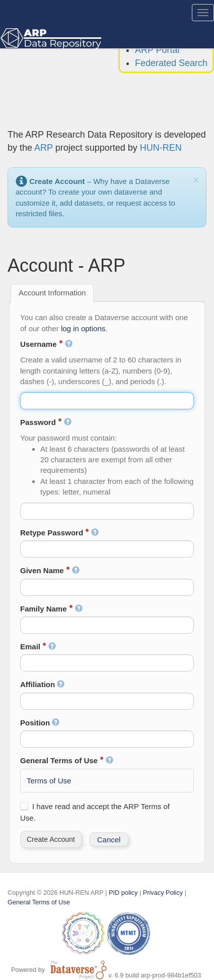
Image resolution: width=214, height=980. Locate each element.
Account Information (52, 293)
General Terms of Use (67, 760)
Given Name (50, 570)
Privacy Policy (163, 893)
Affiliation (42, 684)
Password (46, 422)
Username (46, 344)
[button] (51, 839)
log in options (83, 328)
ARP (44, 148)
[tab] (52, 293)
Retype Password (59, 533)
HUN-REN (161, 148)
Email (38, 647)
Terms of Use (49, 781)
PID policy (123, 893)
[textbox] (107, 401)
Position (40, 723)
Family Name (51, 609)
